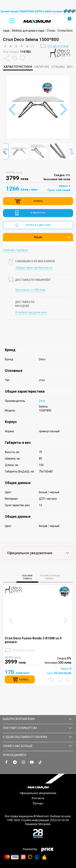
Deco (42, 401)
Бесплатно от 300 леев (30, 290)
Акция (52, 237)
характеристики (18, 67)
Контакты (38, 798)
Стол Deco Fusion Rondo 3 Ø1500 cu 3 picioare (33, 640)
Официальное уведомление (38, 793)
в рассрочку (38, 213)
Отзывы (58, 67)
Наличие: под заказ (15, 250)
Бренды (38, 803)
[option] (38, 11)
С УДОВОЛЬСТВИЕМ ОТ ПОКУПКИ (37, 737)
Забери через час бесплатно (34, 268)
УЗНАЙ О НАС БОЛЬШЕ (37, 746)
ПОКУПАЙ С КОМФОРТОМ (37, 728)
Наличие (42, 67)
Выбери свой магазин (37, 719)
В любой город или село (31, 312)
